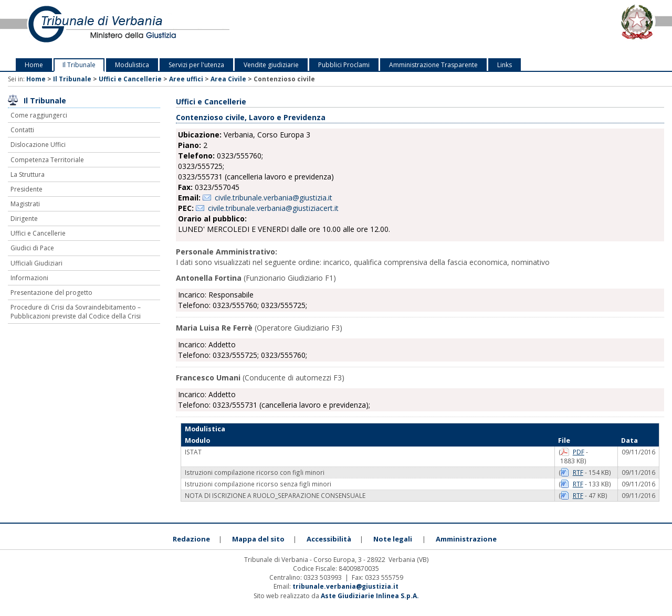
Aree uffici (186, 79)
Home (34, 65)
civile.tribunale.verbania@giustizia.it (274, 198)
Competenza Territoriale (47, 160)
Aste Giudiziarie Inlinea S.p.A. (370, 596)
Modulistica (132, 65)
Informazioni (29, 278)
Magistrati (25, 204)
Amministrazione (466, 539)
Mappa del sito (258, 539)
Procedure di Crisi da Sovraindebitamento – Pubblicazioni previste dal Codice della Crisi (76, 312)
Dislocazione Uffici (38, 145)
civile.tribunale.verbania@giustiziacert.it (273, 208)
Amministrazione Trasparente (433, 65)
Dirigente (24, 219)
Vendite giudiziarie (271, 65)
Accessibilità (329, 539)
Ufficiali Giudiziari (36, 263)
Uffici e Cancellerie (130, 79)
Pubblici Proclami (344, 65)
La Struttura (28, 174)
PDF (579, 452)
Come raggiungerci (39, 115)
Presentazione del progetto (51, 293)
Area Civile (228, 79)
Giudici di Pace (32, 248)
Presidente (27, 189)
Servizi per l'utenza (196, 65)
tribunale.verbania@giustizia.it (345, 586)
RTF (578, 472)
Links (505, 65)
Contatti (22, 130)
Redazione (191, 539)
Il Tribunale (79, 65)
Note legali (393, 539)
